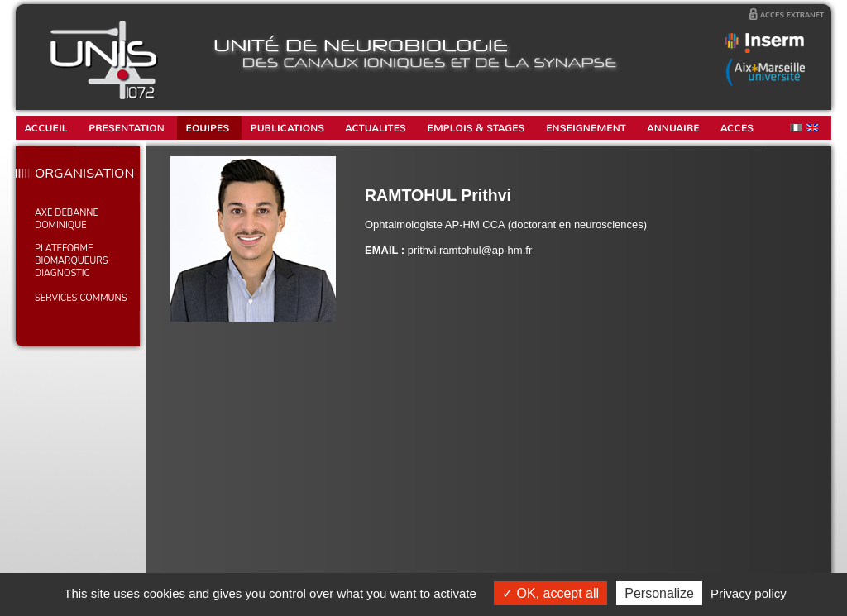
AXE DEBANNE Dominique (67, 219)
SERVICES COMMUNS (81, 298)
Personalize (659, 593)
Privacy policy (749, 593)
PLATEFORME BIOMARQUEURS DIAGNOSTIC (71, 261)
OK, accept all (550, 593)
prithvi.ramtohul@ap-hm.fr (470, 250)
